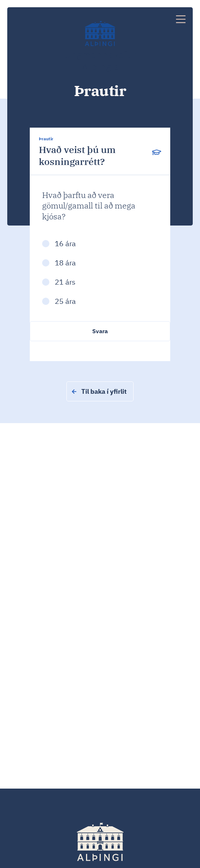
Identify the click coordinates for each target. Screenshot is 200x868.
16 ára (65, 243)
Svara (100, 331)
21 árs (65, 282)
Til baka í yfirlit (99, 391)
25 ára (65, 301)
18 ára (65, 263)
